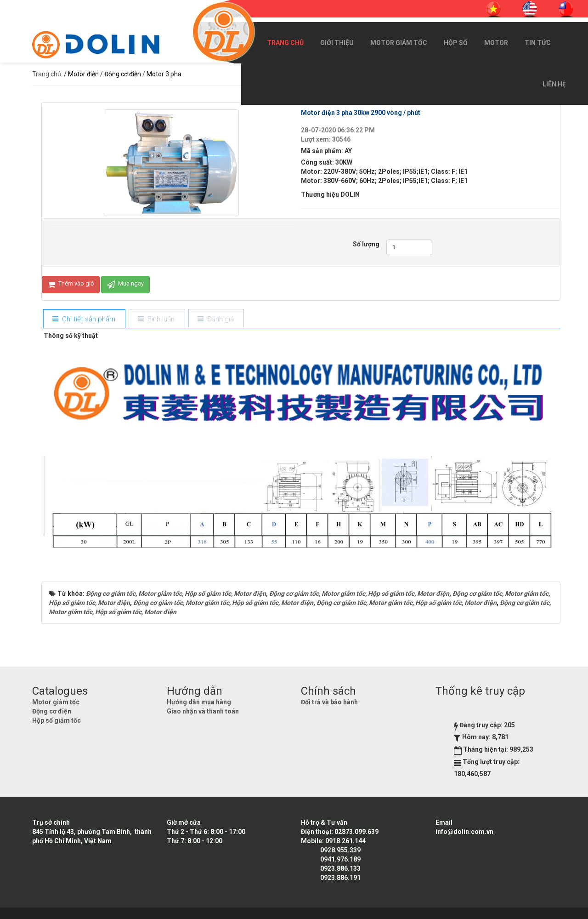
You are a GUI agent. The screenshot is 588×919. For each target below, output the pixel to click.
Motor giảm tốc (399, 43)
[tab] (84, 319)
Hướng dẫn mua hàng (199, 702)
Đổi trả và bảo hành (329, 702)
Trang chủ (285, 43)
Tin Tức (538, 43)
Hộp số (456, 43)
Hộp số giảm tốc (57, 720)
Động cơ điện (52, 711)
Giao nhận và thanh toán (203, 711)
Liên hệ (554, 84)
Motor (496, 43)
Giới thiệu (337, 43)
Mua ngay (125, 285)
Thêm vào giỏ (71, 285)
